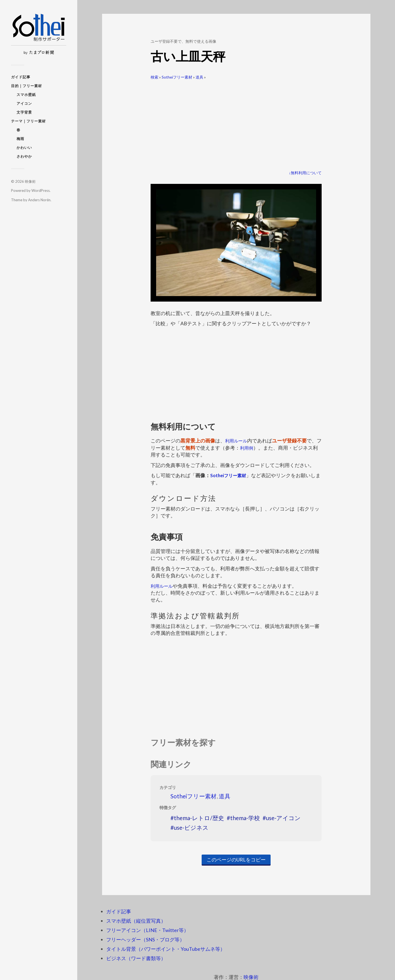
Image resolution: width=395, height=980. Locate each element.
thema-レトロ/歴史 (199, 818)
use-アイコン (283, 818)
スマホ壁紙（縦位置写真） (136, 921)
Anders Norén (39, 200)
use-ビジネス (191, 827)
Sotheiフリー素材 (177, 77)
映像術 (30, 181)
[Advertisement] (236, 123)
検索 (154, 77)
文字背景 (24, 112)
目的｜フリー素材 (26, 86)
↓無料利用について (305, 173)
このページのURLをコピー (236, 860)
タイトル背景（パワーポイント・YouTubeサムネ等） (166, 949)
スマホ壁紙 (26, 95)
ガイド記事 (21, 77)
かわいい (24, 147)
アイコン (24, 103)
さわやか (24, 156)
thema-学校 (245, 818)
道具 (199, 77)
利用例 (252, 448)
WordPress (41, 190)
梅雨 (20, 139)
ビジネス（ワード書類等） (136, 958)
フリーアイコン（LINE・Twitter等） (147, 930)
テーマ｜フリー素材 (28, 121)
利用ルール (237, 441)
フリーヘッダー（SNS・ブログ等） (145, 939)
